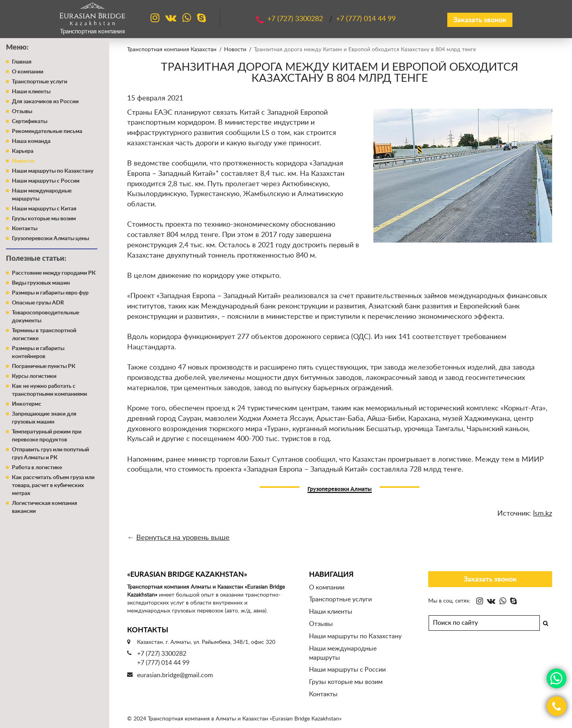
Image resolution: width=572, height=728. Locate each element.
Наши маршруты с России (46, 181)
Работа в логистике (37, 468)
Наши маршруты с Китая (44, 209)
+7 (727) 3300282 (162, 654)
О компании (28, 72)
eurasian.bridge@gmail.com (175, 675)
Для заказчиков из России (45, 102)
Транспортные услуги (40, 82)
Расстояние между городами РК (54, 273)
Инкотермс (27, 404)
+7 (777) (366, 19)
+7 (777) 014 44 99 (163, 663)
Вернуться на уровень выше (183, 538)
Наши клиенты (31, 92)
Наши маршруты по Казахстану (53, 171)
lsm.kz (543, 514)
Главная (22, 62)
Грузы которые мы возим (44, 219)
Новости (23, 161)
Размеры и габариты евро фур (50, 293)
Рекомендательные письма (47, 131)
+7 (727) (296, 19)
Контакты (25, 229)
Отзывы (22, 112)
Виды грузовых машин (41, 283)
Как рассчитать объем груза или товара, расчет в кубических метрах (53, 485)
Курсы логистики (34, 376)
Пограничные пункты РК (44, 366)
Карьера (23, 151)
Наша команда (31, 141)
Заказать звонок (480, 20)
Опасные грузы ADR (38, 303)
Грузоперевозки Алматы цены (50, 239)
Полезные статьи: (36, 259)
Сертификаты (30, 121)
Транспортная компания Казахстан (172, 50)
